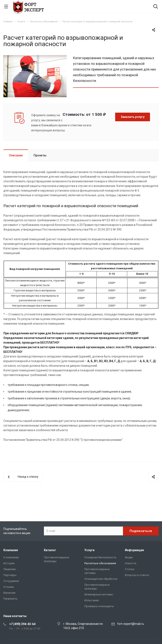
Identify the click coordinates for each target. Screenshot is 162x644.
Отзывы (9, 587)
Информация (134, 550)
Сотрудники (11, 581)
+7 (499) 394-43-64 (22, 624)
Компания (11, 550)
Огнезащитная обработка (101, 579)
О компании (11, 557)
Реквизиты (10, 599)
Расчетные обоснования (100, 563)
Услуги (89, 550)
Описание (16, 155)
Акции (129, 557)
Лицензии (9, 569)
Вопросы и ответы (137, 575)
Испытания (92, 600)
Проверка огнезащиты (99, 606)
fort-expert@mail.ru (131, 624)
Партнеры (10, 575)
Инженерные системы (99, 594)
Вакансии (9, 593)
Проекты (40, 155)
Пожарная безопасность (100, 557)
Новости (131, 563)
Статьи (130, 569)
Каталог (50, 550)
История (9, 563)
